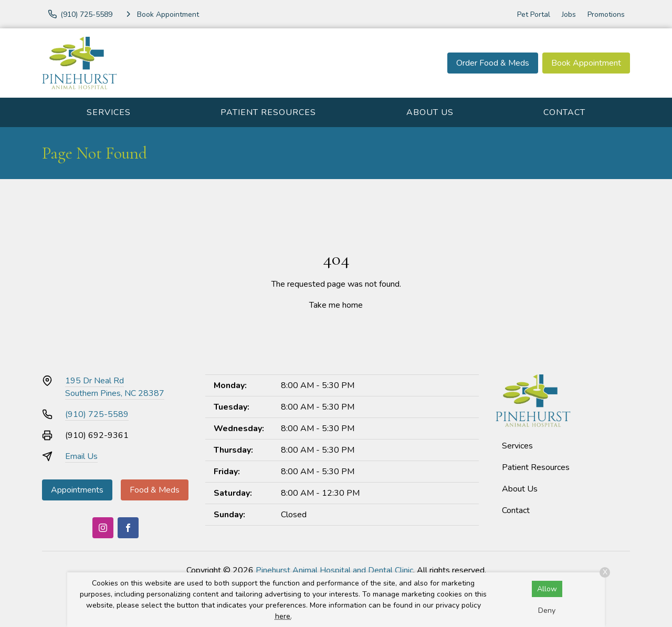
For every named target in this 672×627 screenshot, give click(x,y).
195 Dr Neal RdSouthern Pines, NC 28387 (115, 387)
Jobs (569, 14)
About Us (430, 112)
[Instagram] (103, 528)
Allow (547, 589)
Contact (564, 112)
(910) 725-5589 (97, 414)
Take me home (336, 305)
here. (283, 616)
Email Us (81, 456)
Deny (547, 610)
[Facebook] (128, 528)
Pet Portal (534, 14)
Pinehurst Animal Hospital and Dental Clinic (334, 570)
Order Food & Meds (493, 63)
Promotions (606, 14)
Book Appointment (586, 63)
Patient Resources (268, 112)
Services (109, 112)
